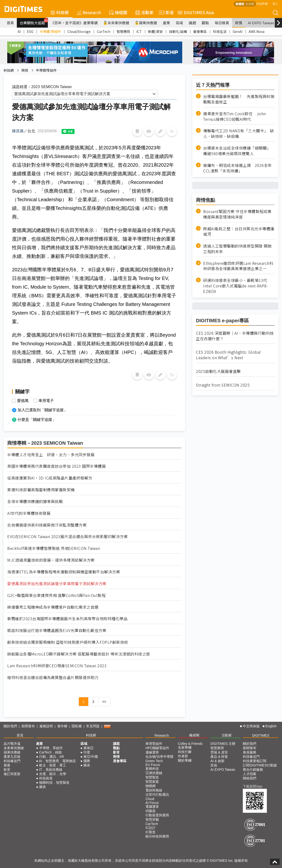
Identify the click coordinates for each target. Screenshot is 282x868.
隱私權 (77, 726)
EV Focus (153, 765)
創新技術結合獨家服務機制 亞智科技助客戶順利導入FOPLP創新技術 (68, 642)
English (271, 726)
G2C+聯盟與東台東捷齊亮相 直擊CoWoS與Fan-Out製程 (56, 595)
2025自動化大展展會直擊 (218, 371)
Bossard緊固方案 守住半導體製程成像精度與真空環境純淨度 (237, 214)
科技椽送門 (12, 761)
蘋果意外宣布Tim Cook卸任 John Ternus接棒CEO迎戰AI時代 (235, 116)
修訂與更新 (12, 774)
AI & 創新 (217, 761)
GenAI (238, 31)
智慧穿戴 (152, 819)
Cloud (150, 799)
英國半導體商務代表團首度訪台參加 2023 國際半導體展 (56, 466)
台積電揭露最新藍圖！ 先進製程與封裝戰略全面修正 (239, 99)
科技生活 (220, 31)
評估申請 (262, 3)
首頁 (10, 23)
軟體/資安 (155, 31)
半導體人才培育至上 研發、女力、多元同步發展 (51, 455)
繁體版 (240, 4)
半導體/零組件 (50, 31)
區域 (179, 23)
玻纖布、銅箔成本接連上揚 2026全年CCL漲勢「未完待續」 (238, 168)
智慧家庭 (152, 782)
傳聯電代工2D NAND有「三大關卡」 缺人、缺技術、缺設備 (239, 134)
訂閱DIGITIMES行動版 (260, 765)
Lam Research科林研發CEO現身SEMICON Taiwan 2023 (57, 666)
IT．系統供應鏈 (51, 770)
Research (89, 12)
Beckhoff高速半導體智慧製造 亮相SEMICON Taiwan (54, 548)
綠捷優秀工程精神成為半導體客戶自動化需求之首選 (53, 607)
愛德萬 (23, 401)
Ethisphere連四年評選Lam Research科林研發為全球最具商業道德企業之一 (238, 266)
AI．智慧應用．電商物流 (57, 761)
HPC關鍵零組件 (157, 748)
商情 (238, 23)
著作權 (62, 726)
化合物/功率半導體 (159, 757)
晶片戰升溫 (12, 744)
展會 (7, 765)
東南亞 (88, 748)
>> (104, 702)
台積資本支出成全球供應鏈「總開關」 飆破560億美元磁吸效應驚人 (238, 151)
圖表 (43, 787)
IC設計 (150, 828)
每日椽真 (222, 23)
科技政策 (46, 778)
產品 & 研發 (219, 757)
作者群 (183, 756)
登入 (275, 3)
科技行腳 (185, 752)
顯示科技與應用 (157, 836)
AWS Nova (257, 31)
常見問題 (93, 726)
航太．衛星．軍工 (53, 765)
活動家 (144, 12)
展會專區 (200, 31)
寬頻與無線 (154, 790)
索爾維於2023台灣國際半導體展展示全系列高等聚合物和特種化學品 (67, 619)
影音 (166, 12)
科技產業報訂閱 (255, 761)
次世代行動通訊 (157, 795)
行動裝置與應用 (157, 815)
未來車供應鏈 (116, 23)
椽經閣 (118, 12)
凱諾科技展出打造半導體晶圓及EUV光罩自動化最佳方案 (57, 630)
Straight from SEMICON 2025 (223, 385)
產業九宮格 (12, 757)
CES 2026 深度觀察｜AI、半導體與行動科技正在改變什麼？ (235, 336)
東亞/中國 (91, 757)
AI (19, 31)
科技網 (60, 12)
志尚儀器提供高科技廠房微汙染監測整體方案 (47, 525)
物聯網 (150, 786)
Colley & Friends (190, 744)
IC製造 (150, 832)
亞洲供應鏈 (154, 773)
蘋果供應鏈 (146, 23)
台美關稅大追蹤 (34, 22)
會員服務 (250, 752)
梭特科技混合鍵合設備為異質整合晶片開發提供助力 (53, 677)
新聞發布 (28, 726)
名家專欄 (185, 747)
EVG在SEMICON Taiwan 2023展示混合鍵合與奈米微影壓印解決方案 (67, 537)
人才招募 (250, 774)
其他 (214, 765)
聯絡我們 (250, 778)
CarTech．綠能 (50, 752)
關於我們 (10, 726)
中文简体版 (251, 726)
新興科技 (152, 769)
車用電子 (46, 401)
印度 (87, 752)
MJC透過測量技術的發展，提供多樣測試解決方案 (51, 560)
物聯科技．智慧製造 (54, 783)
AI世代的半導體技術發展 (29, 513)
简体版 (250, 4)
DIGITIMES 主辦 (223, 744)
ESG (30, 31)
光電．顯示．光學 (53, 774)
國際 (87, 761)
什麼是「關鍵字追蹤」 (37, 420)
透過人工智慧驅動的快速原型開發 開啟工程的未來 (237, 249)
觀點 (205, 23)
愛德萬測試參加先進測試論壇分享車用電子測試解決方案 (57, 584)
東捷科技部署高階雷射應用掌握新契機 (41, 490)
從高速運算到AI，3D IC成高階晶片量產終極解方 (50, 478)
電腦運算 (152, 807)
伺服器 (150, 811)
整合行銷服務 (253, 770)
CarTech (104, 31)
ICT (139, 31)
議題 (192, 23)
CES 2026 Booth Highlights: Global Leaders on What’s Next (228, 355)
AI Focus (152, 803)
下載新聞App (253, 786)
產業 (166, 23)
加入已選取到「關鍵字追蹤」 (43, 410)
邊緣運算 (152, 752)
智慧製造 (152, 777)
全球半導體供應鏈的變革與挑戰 (35, 501)
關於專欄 (185, 760)
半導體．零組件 (51, 748)
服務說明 (46, 726)
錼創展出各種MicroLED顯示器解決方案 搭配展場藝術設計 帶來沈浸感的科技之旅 (79, 654)
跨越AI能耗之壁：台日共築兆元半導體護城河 (239, 231)
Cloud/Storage (79, 31)
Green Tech (154, 761)
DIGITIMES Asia (196, 12)
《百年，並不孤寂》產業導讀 (74, 23)
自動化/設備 (178, 31)
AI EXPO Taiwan (261, 23)
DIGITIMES (261, 735)
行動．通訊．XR (52, 757)
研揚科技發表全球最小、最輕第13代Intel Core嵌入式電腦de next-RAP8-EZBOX (235, 286)
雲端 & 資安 (219, 752)
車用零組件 (154, 744)
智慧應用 (123, 31)
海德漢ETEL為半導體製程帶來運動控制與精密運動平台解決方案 (64, 572)
